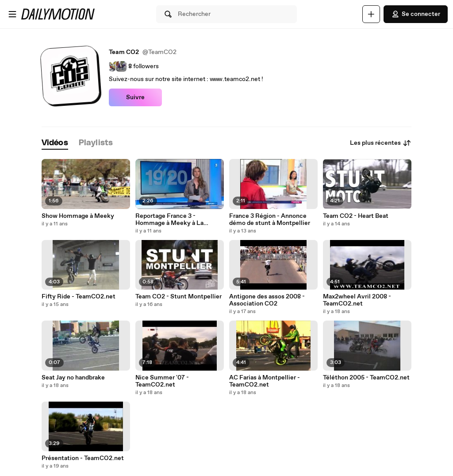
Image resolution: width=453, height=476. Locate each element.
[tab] (55, 143)
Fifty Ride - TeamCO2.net (79, 297)
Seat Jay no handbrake (73, 378)
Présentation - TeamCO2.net (83, 458)
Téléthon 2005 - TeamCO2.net (366, 378)
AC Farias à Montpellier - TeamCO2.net (265, 381)
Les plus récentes (381, 143)
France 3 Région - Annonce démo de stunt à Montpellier (270, 220)
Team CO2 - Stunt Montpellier (179, 297)
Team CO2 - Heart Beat (356, 216)
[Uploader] (371, 14)
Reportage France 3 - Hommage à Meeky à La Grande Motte (169, 220)
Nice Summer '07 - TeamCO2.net (162, 381)
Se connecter (416, 14)
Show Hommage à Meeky (78, 216)
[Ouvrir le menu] (12, 14)
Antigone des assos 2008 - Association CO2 (267, 300)
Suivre (135, 97)
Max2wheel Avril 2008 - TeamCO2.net (357, 300)
